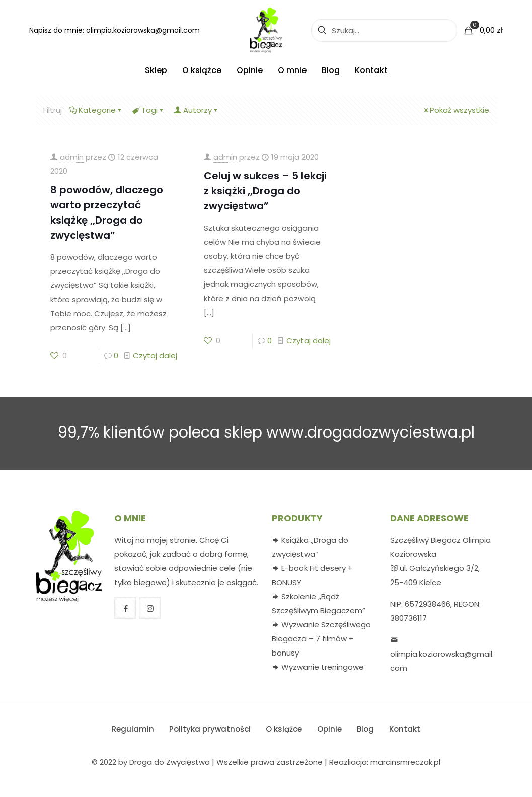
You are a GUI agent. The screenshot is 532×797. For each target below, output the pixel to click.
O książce (284, 729)
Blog (365, 729)
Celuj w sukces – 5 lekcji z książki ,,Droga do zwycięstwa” (265, 191)
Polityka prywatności (210, 729)
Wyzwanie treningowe (323, 667)
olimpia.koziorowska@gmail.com (143, 30)
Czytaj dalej (155, 356)
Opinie (329, 729)
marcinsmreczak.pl (405, 762)
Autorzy (197, 110)
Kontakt (405, 729)
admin (72, 157)
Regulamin (133, 729)
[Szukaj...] (384, 30)
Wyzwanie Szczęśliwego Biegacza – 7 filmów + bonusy (321, 639)
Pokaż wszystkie (456, 110)
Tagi (149, 110)
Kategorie (96, 110)
